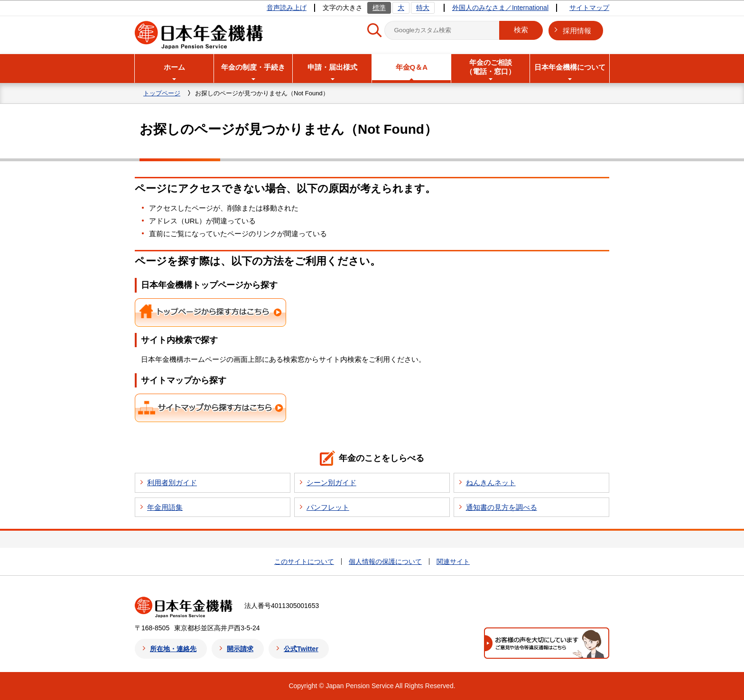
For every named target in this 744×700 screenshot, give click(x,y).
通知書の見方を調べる (502, 507)
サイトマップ (589, 8)
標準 (379, 8)
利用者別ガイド (172, 483)
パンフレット (328, 507)
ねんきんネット (491, 483)
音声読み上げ (287, 8)
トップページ (162, 93)
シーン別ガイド (331, 483)
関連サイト (453, 562)
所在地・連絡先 (173, 649)
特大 (423, 8)
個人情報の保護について (385, 562)
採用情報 (577, 31)
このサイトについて (304, 562)
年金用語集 (165, 507)
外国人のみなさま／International (500, 8)
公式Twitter (301, 649)
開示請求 (240, 649)
